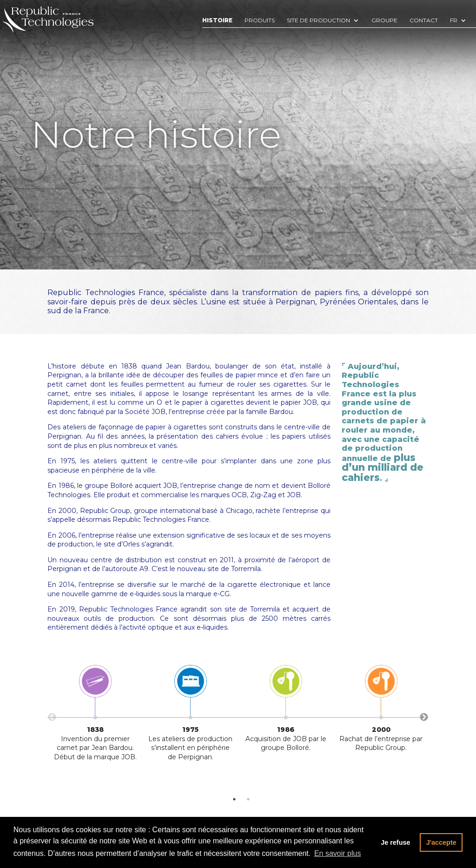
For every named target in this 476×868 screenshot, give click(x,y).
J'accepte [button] (441, 842)
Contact (424, 21)
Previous (52, 717)
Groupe (384, 21)
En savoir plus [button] (338, 853)
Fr (454, 21)
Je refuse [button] (395, 842)
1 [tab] (234, 799)
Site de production (318, 21)
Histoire (217, 21)
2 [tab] (248, 799)
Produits (260, 21)
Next (424, 717)
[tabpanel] (95, 716)
